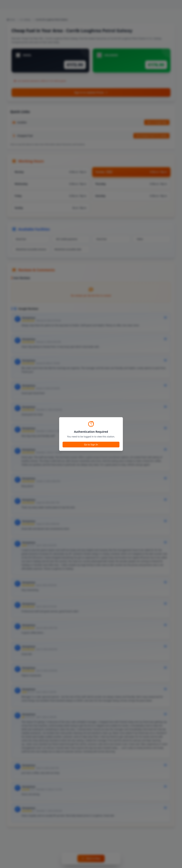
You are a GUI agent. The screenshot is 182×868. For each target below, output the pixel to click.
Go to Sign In (91, 445)
